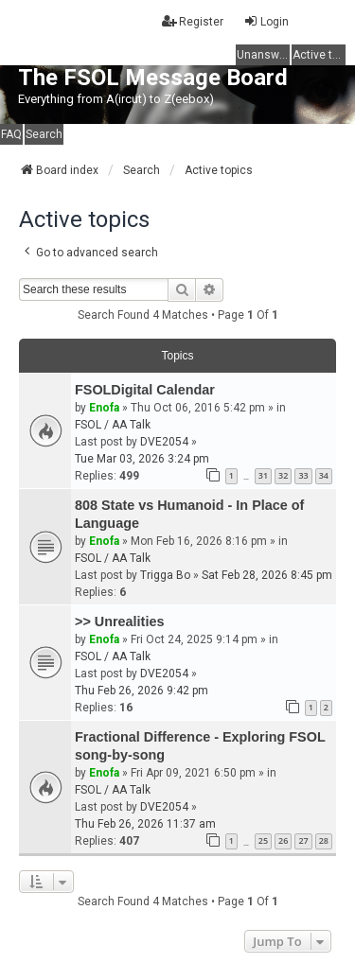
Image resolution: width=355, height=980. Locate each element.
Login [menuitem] (266, 21)
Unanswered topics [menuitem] (263, 55)
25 (263, 840)
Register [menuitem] (193, 21)
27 (303, 840)
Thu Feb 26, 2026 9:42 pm (142, 691)
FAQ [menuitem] (11, 134)
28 (324, 840)
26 (283, 840)
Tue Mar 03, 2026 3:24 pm (142, 459)
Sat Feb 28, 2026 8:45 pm (267, 575)
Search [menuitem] (44, 134)
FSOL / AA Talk (113, 425)
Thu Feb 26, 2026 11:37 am (145, 824)
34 (324, 475)
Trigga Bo (165, 575)
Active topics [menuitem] (319, 55)
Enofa (104, 408)
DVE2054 (164, 442)
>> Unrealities (119, 621)
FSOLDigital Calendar (145, 390)
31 (263, 475)
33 (303, 475)
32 (283, 475)
